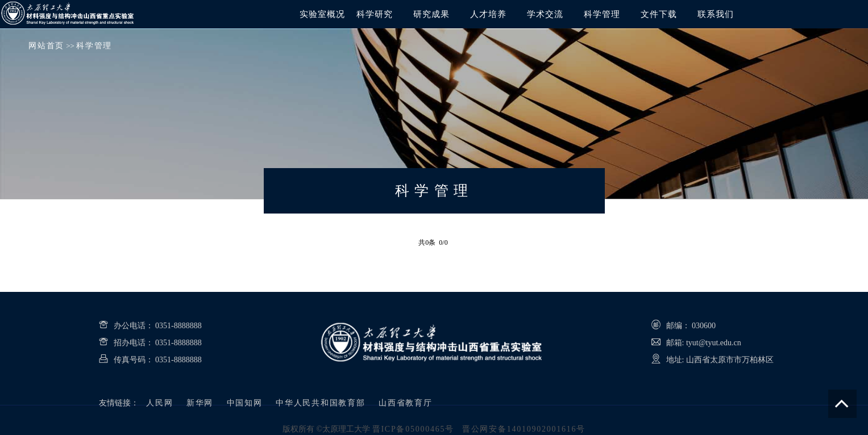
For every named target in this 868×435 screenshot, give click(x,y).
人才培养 (488, 14)
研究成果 (431, 14)
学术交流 (545, 14)
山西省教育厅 (406, 403)
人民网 (159, 403)
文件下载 (659, 14)
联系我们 (716, 14)
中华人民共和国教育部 (321, 403)
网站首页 (46, 46)
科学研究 (375, 14)
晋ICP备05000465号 (413, 429)
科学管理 (602, 14)
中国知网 (245, 403)
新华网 (200, 403)
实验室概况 (322, 14)
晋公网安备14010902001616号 (524, 429)
